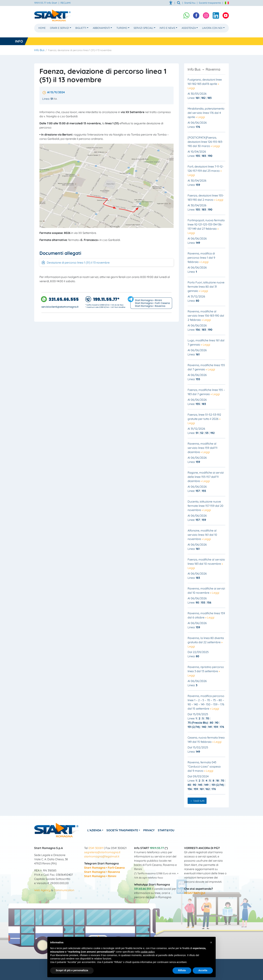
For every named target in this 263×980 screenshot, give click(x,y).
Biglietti (81, 28)
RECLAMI (66, 3)
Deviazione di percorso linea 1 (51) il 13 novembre (75, 262)
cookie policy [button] (148, 952)
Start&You (171, 830)
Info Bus (39, 50)
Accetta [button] (203, 970)
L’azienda (95, 830)
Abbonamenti (101, 28)
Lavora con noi (212, 28)
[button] (211, 942)
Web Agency (42, 890)
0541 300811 (96, 848)
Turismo (122, 28)
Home (42, 28)
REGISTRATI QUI (195, 893)
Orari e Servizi (60, 28)
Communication (64, 890)
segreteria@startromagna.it (102, 852)
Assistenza (189, 28)
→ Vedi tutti (197, 801)
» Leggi (200, 117)
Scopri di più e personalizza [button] (72, 970)
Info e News (167, 28)
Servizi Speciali (143, 28)
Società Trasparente (125, 830)
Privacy (153, 830)
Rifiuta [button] (182, 970)
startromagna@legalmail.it (102, 856)
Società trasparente (210, 3)
